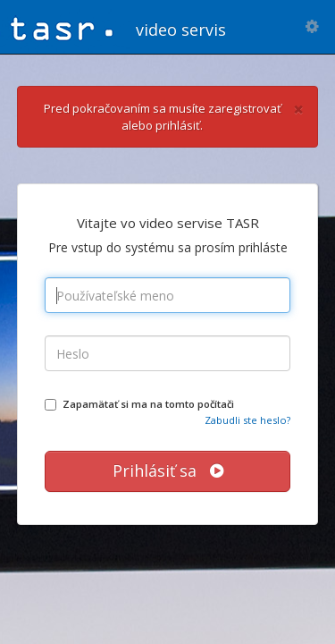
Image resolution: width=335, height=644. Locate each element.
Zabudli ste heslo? (247, 420)
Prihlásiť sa (168, 470)
